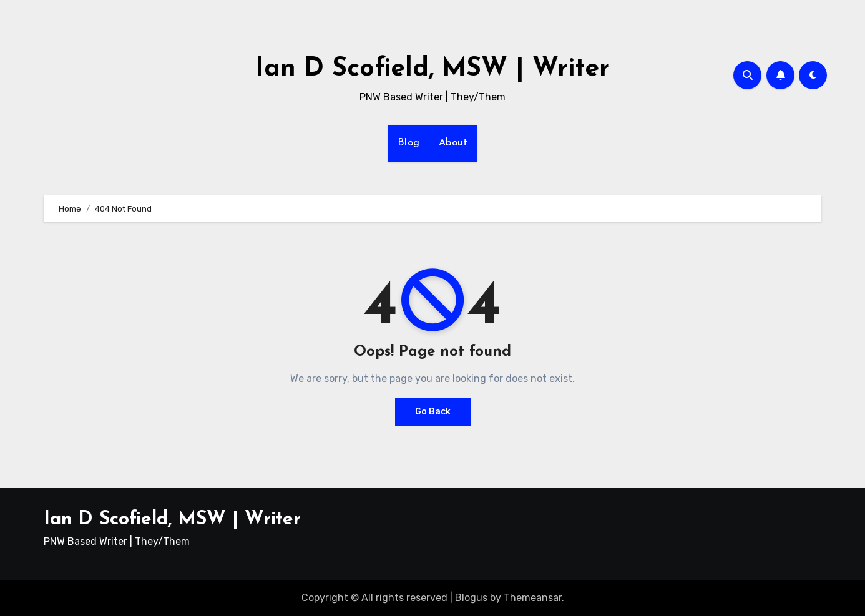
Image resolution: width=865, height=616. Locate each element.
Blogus (471, 598)
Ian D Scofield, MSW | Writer (433, 69)
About (453, 143)
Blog (409, 143)
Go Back (433, 412)
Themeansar (533, 598)
